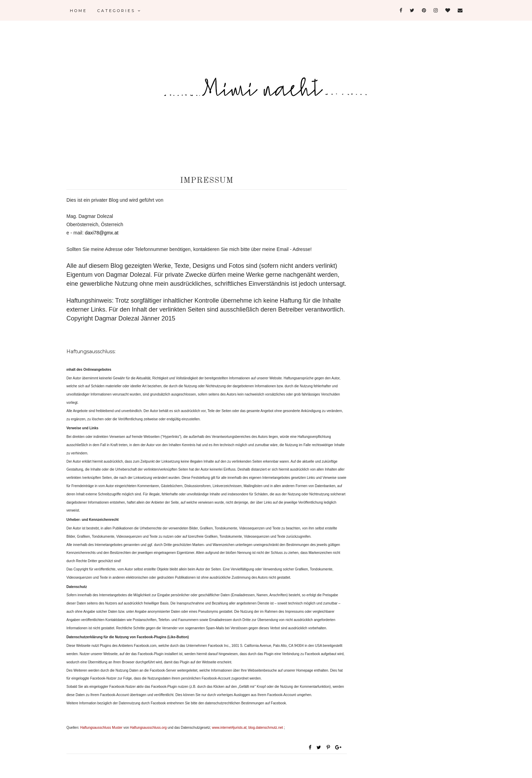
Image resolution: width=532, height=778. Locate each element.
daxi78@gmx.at (102, 233)
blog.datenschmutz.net (266, 728)
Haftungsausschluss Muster (101, 728)
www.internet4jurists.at (229, 728)
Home (78, 11)
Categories (119, 11)
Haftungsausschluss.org (148, 728)
